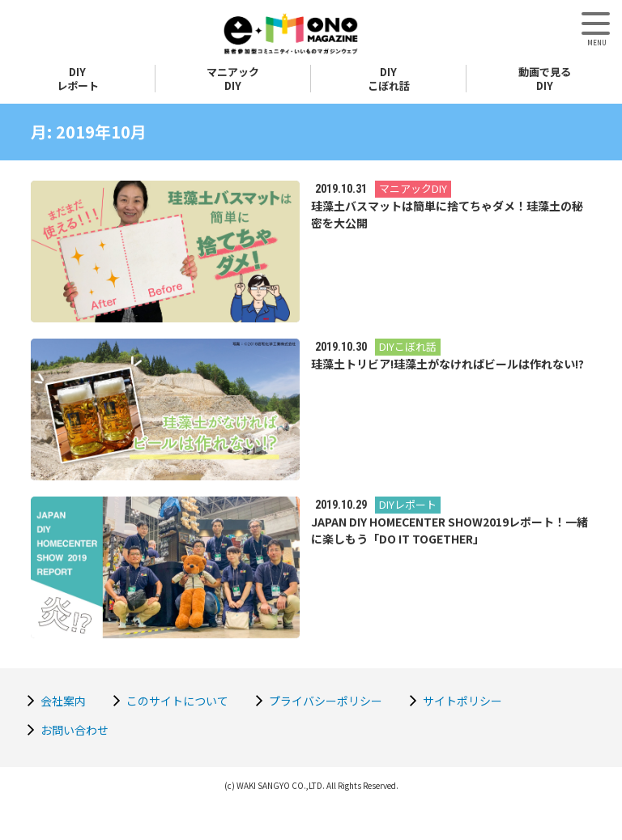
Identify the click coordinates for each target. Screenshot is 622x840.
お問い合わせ (75, 730)
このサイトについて (177, 701)
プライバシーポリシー (326, 701)
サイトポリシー (462, 701)
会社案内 (63, 701)
